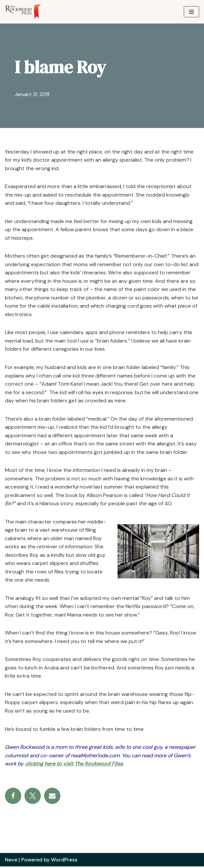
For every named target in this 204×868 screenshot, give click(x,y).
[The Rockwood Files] (26, 12)
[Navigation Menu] (191, 12)
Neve (11, 861)
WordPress (64, 861)
